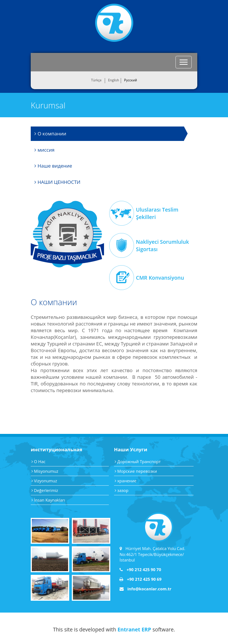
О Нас (38, 461)
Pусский (130, 80)
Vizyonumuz (44, 481)
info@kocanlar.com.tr (145, 589)
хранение (126, 481)
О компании (50, 134)
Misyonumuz (45, 471)
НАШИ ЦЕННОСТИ (57, 182)
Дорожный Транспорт (138, 461)
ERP (147, 629)
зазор (122, 490)
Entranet (129, 629)
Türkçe (96, 80)
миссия (44, 150)
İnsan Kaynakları (48, 500)
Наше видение (53, 166)
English (114, 80)
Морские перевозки (136, 471)
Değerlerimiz (45, 490)
